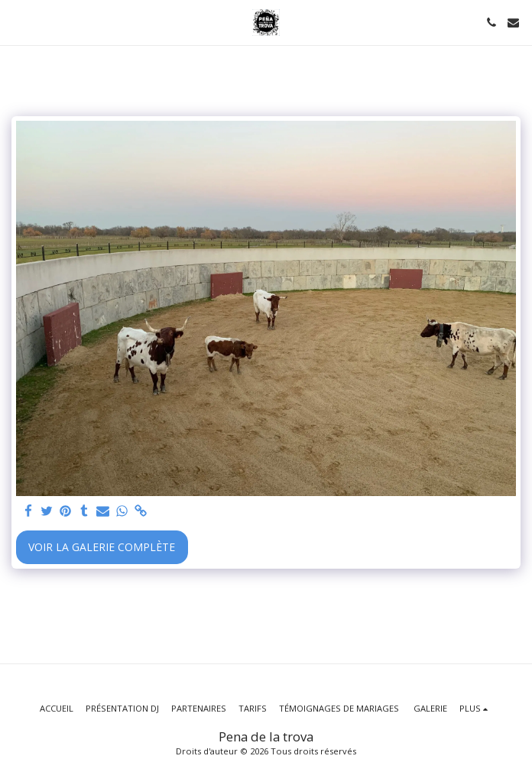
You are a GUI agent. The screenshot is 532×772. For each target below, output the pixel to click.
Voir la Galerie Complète (102, 547)
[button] (17, 22)
